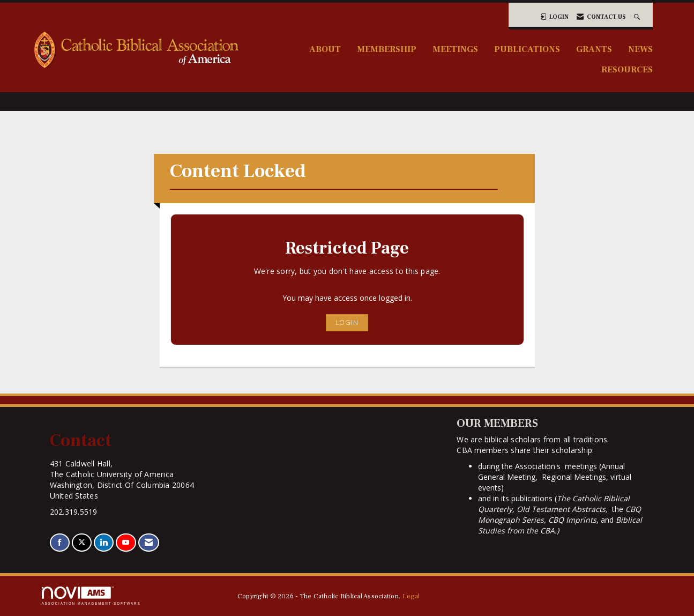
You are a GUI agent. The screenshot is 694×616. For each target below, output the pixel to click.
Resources (627, 69)
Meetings (455, 49)
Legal (411, 596)
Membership (387, 49)
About (325, 49)
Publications (527, 49)
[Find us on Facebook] (60, 543)
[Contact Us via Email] (149, 543)
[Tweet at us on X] (82, 543)
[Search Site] (638, 17)
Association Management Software (91, 596)
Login (347, 322)
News (640, 49)
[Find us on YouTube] (126, 543)
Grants (594, 49)
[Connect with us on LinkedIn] (104, 543)
